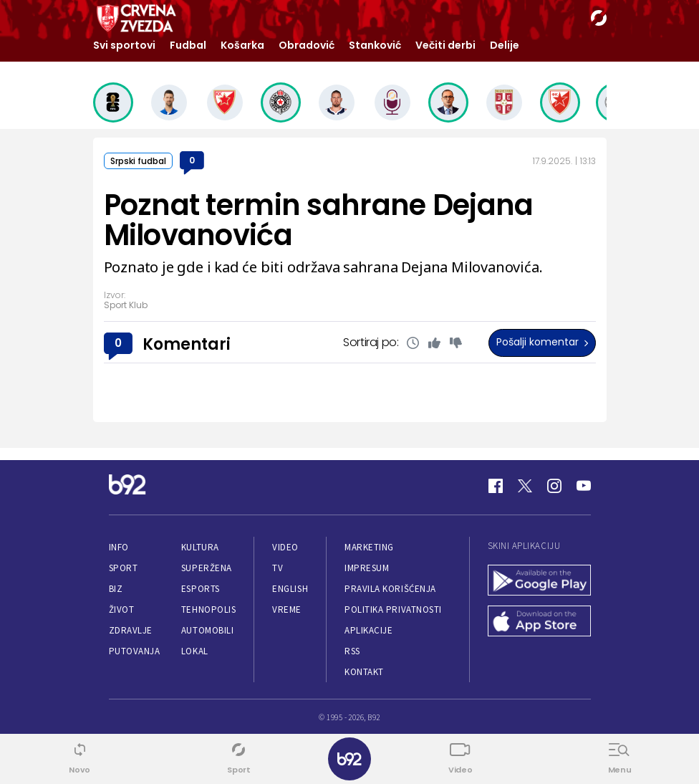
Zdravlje (131, 630)
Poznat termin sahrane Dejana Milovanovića (319, 220)
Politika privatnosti (393, 609)
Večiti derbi (445, 45)
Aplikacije (368, 630)
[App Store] (539, 622)
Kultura (200, 547)
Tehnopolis (208, 609)
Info (119, 547)
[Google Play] (539, 582)
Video (285, 547)
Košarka (242, 45)
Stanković (375, 45)
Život (122, 609)
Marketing (369, 547)
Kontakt (364, 672)
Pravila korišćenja (390, 589)
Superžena (207, 568)
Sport (124, 568)
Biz (116, 589)
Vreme (287, 609)
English (290, 589)
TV (278, 568)
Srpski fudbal (138, 161)
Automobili (207, 630)
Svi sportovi (124, 45)
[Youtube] (584, 486)
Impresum (367, 568)
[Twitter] (525, 486)
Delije (505, 45)
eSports (201, 589)
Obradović (307, 45)
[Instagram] (554, 486)
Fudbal (188, 45)
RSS (352, 651)
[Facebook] (496, 486)
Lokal (195, 651)
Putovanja (135, 651)
